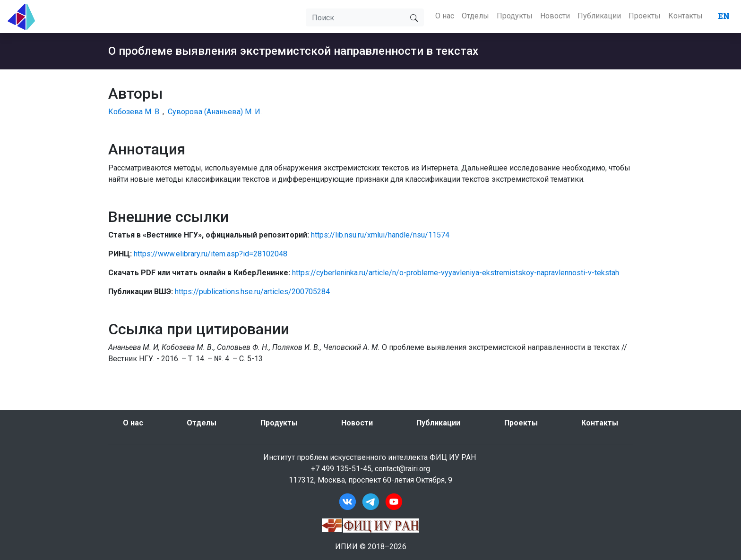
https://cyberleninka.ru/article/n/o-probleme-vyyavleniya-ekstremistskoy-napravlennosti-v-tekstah (456, 273)
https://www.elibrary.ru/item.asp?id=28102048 (211, 254)
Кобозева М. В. (134, 112)
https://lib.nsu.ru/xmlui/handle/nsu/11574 (380, 235)
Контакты (685, 16)
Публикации (599, 16)
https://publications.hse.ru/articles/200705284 (252, 292)
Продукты (515, 16)
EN (724, 16)
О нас (445, 16)
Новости (555, 16)
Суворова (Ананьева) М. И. (215, 112)
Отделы (475, 16)
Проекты (645, 16)
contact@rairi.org (402, 469)
